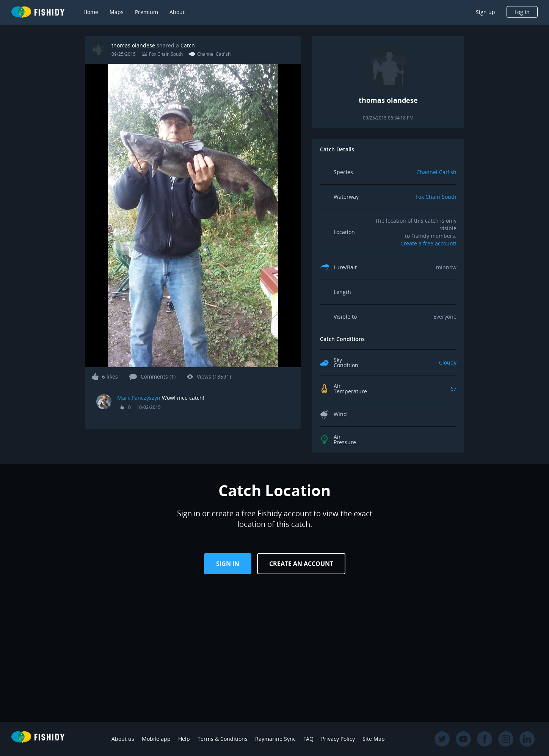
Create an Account (301, 564)
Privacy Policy (338, 739)
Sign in (228, 564)
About (177, 12)
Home (91, 12)
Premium (147, 12)
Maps (117, 12)
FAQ (308, 739)
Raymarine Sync (275, 739)
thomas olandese (133, 45)
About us (123, 739)
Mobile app (156, 739)
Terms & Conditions (223, 739)
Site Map (374, 739)
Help (184, 739)
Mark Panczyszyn (139, 398)
